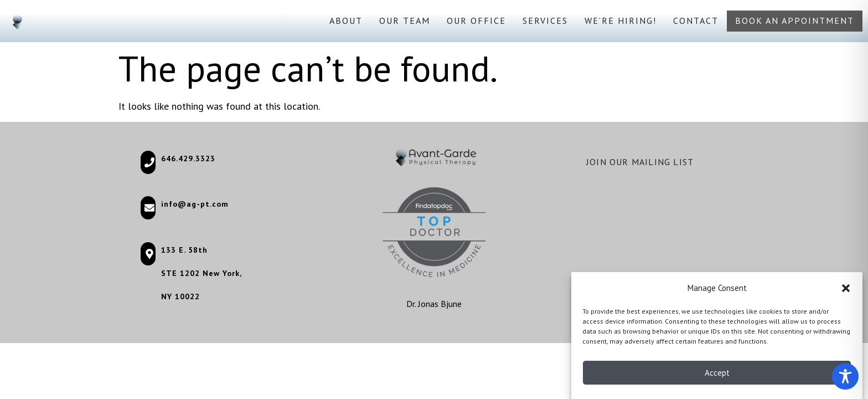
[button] (846, 290)
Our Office (476, 21)
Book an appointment (795, 21)
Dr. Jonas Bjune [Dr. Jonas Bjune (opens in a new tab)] (434, 304)
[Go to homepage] (17, 21)
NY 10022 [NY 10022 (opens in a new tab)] (180, 296)
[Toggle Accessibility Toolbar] (845, 376)
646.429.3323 (188, 158)
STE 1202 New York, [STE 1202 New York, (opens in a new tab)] (201, 273)
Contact (696, 21)
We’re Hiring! (621, 21)
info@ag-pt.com (195, 204)
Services (545, 21)
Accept (717, 375)
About (346, 21)
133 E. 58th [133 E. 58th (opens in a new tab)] (184, 250)
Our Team (405, 21)
